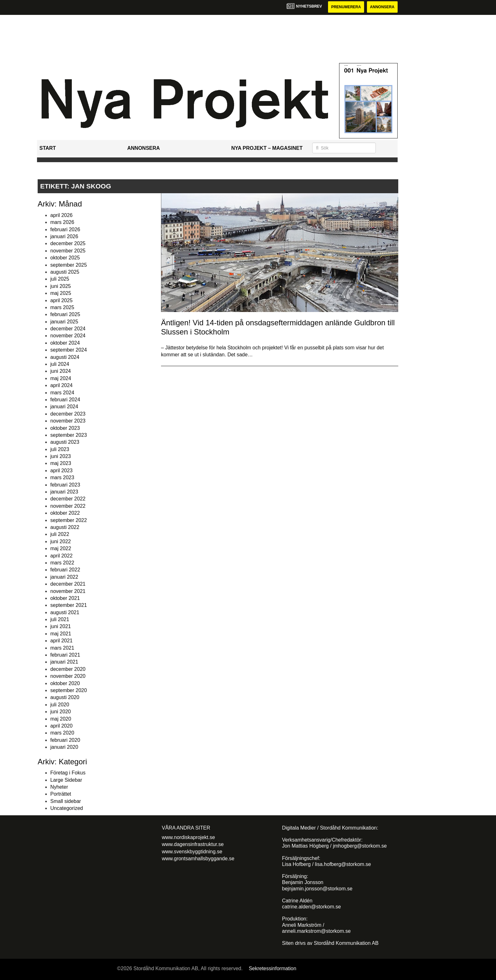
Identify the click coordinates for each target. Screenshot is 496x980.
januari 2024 (64, 407)
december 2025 (68, 243)
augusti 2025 (65, 272)
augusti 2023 (65, 442)
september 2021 (69, 605)
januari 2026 (64, 236)
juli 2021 (60, 619)
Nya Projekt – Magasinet (267, 148)
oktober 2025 (65, 258)
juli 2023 (60, 449)
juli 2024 (60, 364)
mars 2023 (62, 477)
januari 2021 (64, 662)
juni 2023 (61, 456)
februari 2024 (65, 400)
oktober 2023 (65, 428)
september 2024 (69, 350)
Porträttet (61, 794)
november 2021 (68, 591)
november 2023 (68, 421)
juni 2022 (61, 541)
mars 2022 (62, 563)
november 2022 (68, 506)
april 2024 (61, 385)
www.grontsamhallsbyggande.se (198, 859)
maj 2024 (61, 378)
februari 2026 (65, 229)
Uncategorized (67, 808)
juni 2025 (61, 286)
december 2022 (68, 499)
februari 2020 (65, 740)
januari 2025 (64, 322)
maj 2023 (61, 463)
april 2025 (61, 300)
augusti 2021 (65, 612)
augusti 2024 (65, 357)
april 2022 (61, 556)
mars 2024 (62, 393)
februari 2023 (65, 485)
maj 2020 (61, 719)
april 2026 (61, 215)
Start (48, 148)
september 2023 (69, 435)
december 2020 (68, 669)
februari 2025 (65, 314)
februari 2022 (65, 570)
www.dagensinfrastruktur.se (193, 844)
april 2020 (61, 726)
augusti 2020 (65, 697)
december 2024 (68, 329)
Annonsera (382, 7)
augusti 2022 (65, 527)
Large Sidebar (66, 780)
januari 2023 (64, 492)
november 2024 (68, 336)
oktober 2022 (65, 513)
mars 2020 (62, 733)
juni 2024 (61, 371)
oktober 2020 (65, 683)
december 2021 (68, 584)
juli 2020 (60, 705)
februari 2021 (65, 655)
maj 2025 (61, 293)
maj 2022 (61, 548)
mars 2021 (62, 648)
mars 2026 (62, 222)
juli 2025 (60, 279)
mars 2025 (62, 307)
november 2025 (68, 251)
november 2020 (68, 676)
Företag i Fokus (68, 773)
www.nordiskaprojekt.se (189, 837)
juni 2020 (61, 712)
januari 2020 (64, 747)
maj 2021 (61, 634)
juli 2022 (60, 534)
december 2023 (68, 414)
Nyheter (59, 787)
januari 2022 (64, 577)
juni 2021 (61, 626)
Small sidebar (66, 801)
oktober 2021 (65, 598)
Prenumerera (346, 7)
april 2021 (61, 641)
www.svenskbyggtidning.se (192, 852)
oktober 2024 (65, 343)
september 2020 (69, 690)
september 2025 (69, 265)
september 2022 (69, 520)
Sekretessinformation (272, 968)
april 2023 (61, 471)
